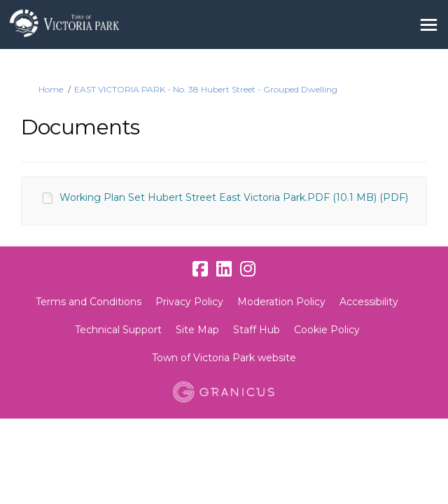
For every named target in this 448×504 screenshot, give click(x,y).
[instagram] (248, 269)
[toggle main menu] (429, 25)
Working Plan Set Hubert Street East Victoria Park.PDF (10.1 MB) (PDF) (234, 197)
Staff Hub (257, 330)
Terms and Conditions (89, 302)
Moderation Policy (281, 302)
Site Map (197, 330)
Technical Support (118, 330)
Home (51, 89)
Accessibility (369, 302)
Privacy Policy (189, 302)
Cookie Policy (327, 330)
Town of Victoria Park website (224, 358)
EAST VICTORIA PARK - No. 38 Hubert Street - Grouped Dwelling (206, 89)
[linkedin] (224, 269)
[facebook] (200, 269)
